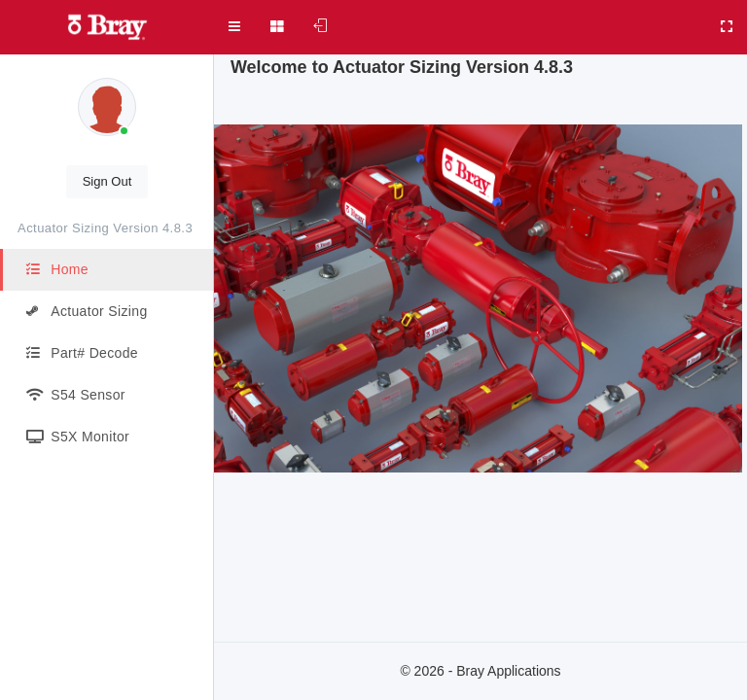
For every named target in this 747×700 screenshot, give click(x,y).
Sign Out (107, 181)
